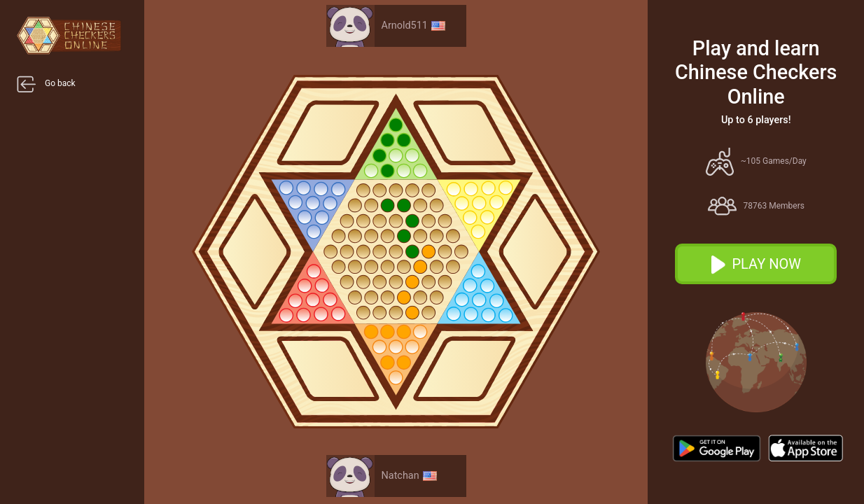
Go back (46, 84)
